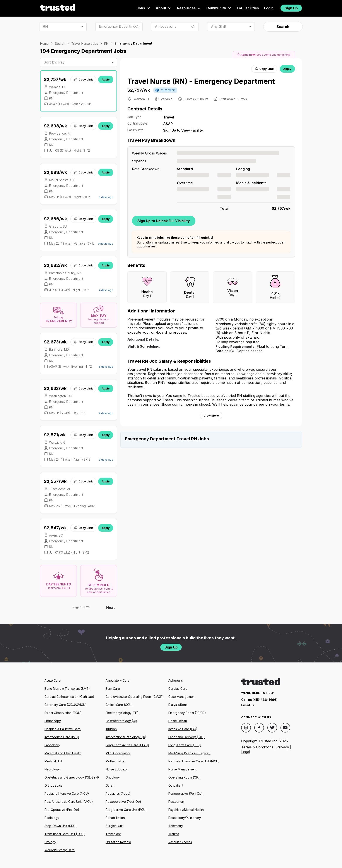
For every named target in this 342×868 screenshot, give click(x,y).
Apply (106, 79)
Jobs (144, 8)
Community (219, 8)
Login (269, 8)
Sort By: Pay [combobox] (54, 62)
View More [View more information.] (211, 415)
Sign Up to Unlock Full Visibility (164, 221)
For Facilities (248, 8)
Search (283, 27)
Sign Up (291, 8)
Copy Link (83, 79)
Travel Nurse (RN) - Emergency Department (201, 81)
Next (110, 607)
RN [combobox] (45, 26)
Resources (189, 8)
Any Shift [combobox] (219, 26)
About (164, 8)
